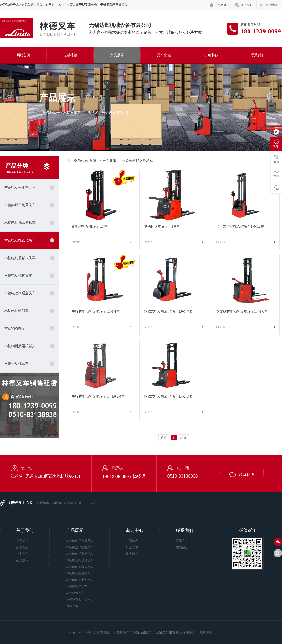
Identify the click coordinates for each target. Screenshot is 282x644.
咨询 (276, 144)
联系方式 (182, 541)
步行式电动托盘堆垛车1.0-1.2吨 (240, 226)
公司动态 (132, 541)
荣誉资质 (22, 547)
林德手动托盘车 (16, 364)
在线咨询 (221, 5)
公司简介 (22, 541)
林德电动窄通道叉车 (20, 293)
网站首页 (23, 55)
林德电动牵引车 (16, 311)
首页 (93, 161)
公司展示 (22, 560)
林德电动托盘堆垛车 (20, 240)
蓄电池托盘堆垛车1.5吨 (89, 226)
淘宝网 (69, 503)
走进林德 (70, 55)
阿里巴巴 (81, 503)
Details (76, 242)
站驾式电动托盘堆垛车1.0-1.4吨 (168, 311)
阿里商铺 (272, 5)
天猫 (93, 503)
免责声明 (206, 632)
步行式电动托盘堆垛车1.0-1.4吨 (96, 311)
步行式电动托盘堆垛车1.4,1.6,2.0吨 (98, 396)
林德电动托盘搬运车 (20, 223)
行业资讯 (132, 547)
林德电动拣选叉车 (18, 275)
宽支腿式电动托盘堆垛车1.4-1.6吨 (242, 311)
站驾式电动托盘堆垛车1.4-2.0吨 (168, 396)
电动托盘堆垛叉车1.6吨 (162, 226)
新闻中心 (211, 55)
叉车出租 (164, 55)
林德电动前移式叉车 (20, 258)
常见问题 (132, 554)
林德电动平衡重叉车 (20, 187)
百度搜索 (43, 503)
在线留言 (182, 547)
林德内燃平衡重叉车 (20, 205)
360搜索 (57, 503)
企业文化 (22, 554)
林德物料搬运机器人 (20, 346)
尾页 (183, 438)
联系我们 (258, 55)
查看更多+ (73, 606)
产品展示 (117, 55)
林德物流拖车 (15, 328)
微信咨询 (246, 5)
